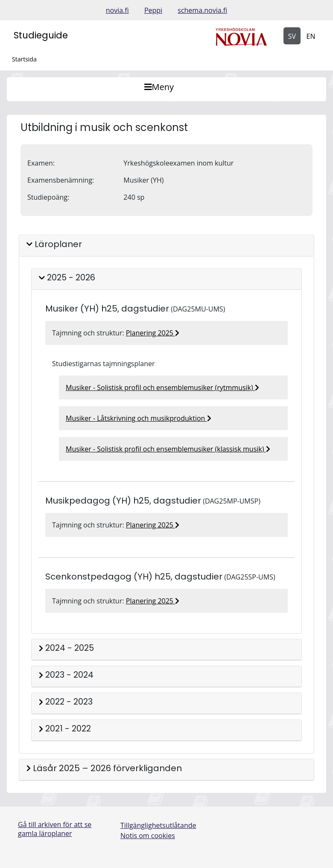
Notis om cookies (148, 836)
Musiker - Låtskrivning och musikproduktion (139, 418)
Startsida (24, 59)
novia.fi (117, 10)
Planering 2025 (153, 333)
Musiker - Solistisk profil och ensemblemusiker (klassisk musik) (168, 449)
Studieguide (41, 35)
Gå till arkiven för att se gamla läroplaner (55, 829)
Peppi (153, 10)
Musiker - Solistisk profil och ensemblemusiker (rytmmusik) (162, 387)
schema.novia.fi (202, 10)
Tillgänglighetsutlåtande (158, 825)
